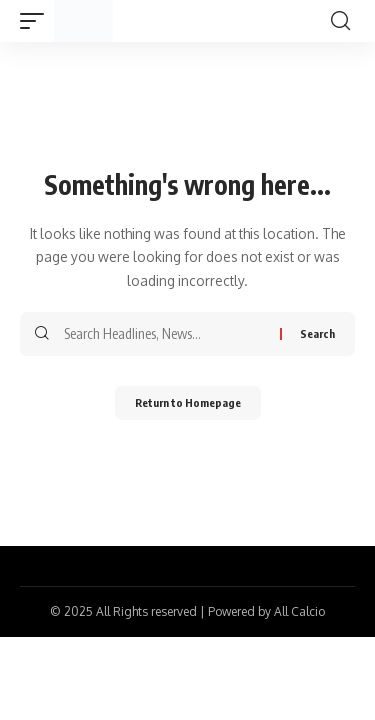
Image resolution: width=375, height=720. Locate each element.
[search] (340, 21)
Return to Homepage (188, 402)
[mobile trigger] (37, 21)
